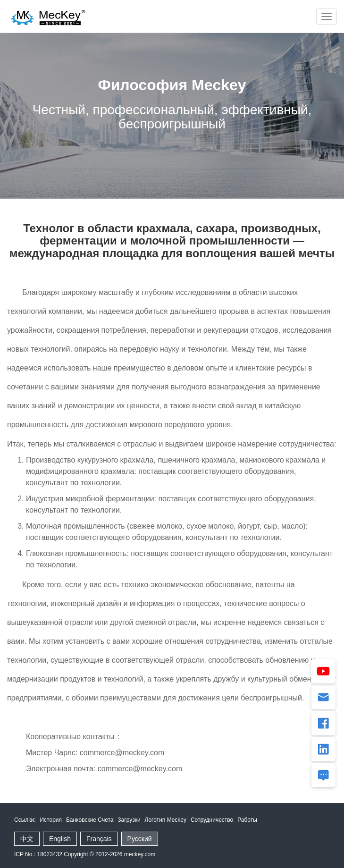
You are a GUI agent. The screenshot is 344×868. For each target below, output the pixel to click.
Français (99, 839)
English (60, 839)
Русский (140, 839)
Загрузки (129, 820)
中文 (27, 839)
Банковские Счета (90, 820)
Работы (247, 820)
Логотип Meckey (166, 820)
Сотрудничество (212, 820)
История (51, 820)
